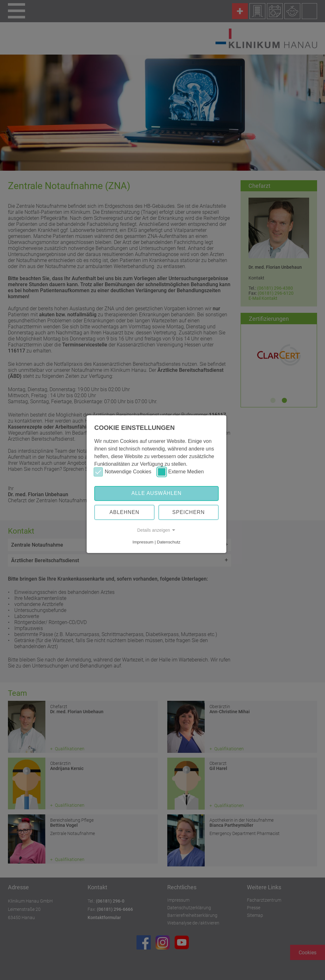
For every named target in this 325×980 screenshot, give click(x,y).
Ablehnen (124, 512)
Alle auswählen (156, 493)
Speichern (189, 512)
